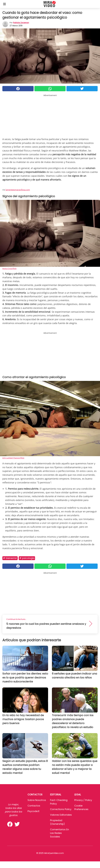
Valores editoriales (61, 815)
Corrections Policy (61, 809)
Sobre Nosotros (37, 800)
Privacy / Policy (83, 800)
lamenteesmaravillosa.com (18, 190)
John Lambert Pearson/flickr (13, 458)
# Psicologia (27, 558)
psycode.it (33, 811)
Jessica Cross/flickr (9, 268)
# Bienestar (10, 558)
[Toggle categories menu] (4, 4)
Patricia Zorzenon (21, 23)
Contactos (34, 806)
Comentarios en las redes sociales (59, 833)
